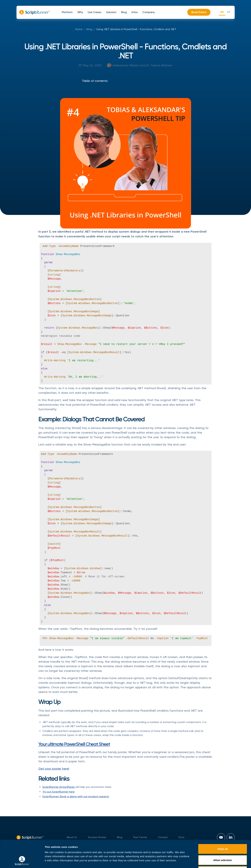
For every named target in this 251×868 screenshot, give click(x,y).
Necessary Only (223, 846)
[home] (35, 12)
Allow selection (222, 835)
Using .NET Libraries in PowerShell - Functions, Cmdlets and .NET (136, 29)
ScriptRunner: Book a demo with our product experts (76, 796)
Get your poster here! (54, 769)
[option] (229, 12)
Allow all (223, 823)
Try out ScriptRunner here (59, 792)
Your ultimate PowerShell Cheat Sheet (74, 744)
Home (79, 29)
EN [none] (222, 12)
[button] (67, 12)
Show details (179, 861)
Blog (89, 29)
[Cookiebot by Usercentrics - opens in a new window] (22, 861)
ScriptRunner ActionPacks (59, 787)
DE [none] (229, 12)
